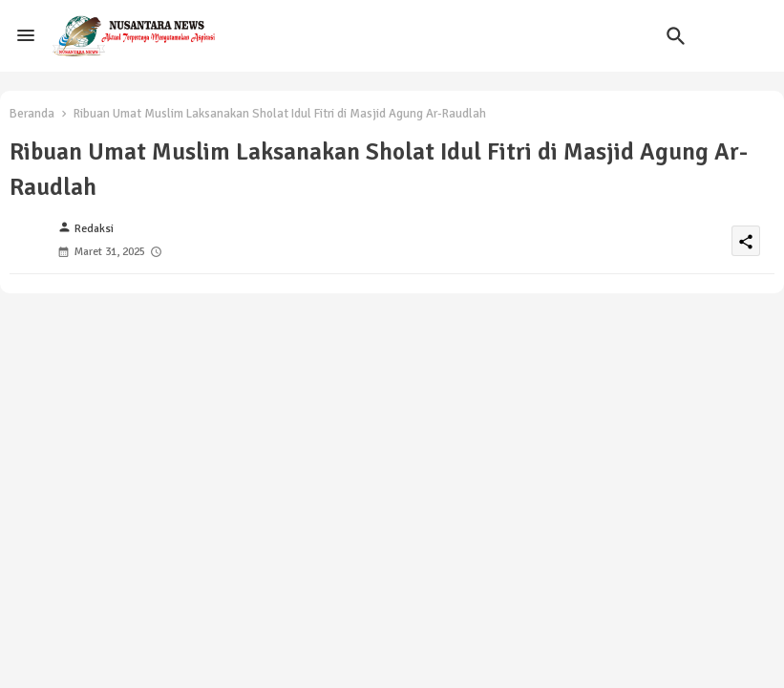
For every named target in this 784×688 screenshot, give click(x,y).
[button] (676, 36)
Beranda (32, 114)
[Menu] (26, 35)
